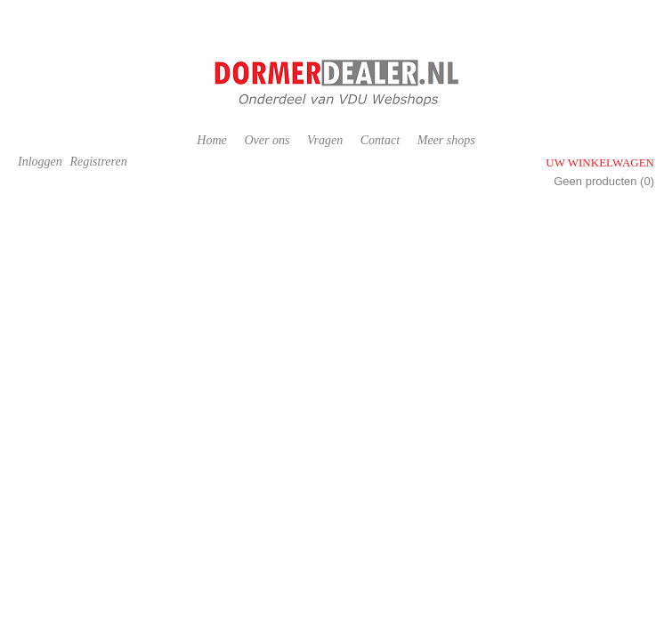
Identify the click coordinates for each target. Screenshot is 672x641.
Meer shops (446, 140)
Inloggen (40, 162)
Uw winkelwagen (600, 162)
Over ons (267, 140)
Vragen (325, 140)
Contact (380, 140)
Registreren (98, 162)
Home (211, 140)
